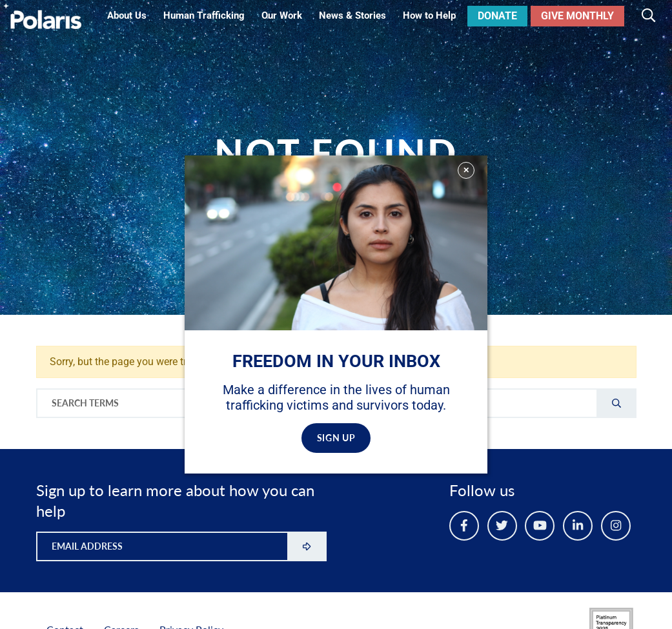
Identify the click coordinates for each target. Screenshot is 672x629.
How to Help (429, 15)
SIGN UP (336, 438)
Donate (497, 16)
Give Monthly (577, 16)
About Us (127, 15)
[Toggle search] (648, 16)
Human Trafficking (204, 15)
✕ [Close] (466, 170)
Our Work (282, 15)
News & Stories (352, 15)
